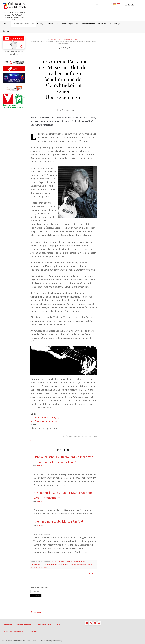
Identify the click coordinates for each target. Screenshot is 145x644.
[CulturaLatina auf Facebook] (87, 623)
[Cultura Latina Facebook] (126, 4)
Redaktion (40, 466)
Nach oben (93, 574)
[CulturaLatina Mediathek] (133, 4)
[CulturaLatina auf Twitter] (95, 623)
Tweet (33, 441)
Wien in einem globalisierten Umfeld (58, 521)
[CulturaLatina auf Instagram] (91, 623)
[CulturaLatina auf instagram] (129, 4)
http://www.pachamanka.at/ (44, 421)
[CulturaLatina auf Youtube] (99, 623)
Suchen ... (95, 3)
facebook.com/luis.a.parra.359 (45, 417)
